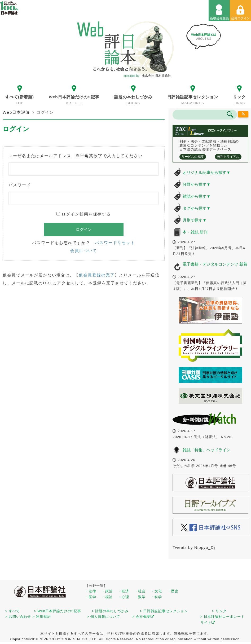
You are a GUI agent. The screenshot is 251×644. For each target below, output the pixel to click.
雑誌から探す (197, 196)
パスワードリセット (115, 243)
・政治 (107, 591)
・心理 (124, 597)
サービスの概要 (193, 157)
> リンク (219, 611)
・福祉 (107, 597)
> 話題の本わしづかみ (110, 611)
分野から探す (197, 184)
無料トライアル (228, 157)
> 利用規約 (42, 617)
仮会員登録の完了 (97, 275)
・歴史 (173, 591)
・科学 (156, 597)
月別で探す (195, 220)
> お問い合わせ (18, 617)
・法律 (91, 591)
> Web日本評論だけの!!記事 (58, 611)
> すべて (13, 611)
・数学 (140, 597)
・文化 (156, 591)
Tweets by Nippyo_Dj (194, 547)
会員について (84, 251)
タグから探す (197, 208)
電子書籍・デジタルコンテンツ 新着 (215, 264)
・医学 (91, 597)
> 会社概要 (143, 617)
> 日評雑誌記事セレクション (164, 611)
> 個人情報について (104, 617)
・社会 (140, 591)
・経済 (124, 591)
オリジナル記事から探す (206, 172)
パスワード (20, 185)
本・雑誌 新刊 (195, 232)
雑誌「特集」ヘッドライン (206, 450)
